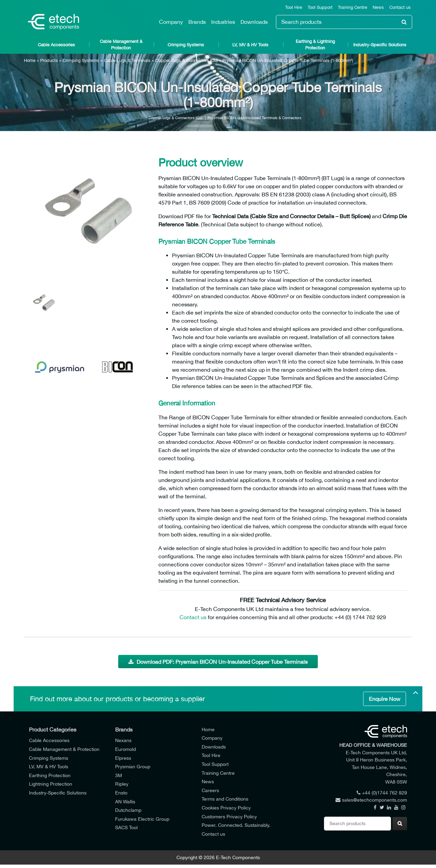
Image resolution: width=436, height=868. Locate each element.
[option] (89, 211)
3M (119, 775)
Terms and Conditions (225, 799)
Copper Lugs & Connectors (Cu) (186, 60)
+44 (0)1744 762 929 (382, 793)
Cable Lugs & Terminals (127, 60)
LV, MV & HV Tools (250, 45)
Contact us (400, 7)
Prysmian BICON (222, 118)
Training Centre (353, 7)
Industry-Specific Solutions (380, 45)
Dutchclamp (128, 810)
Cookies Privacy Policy (226, 808)
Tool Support (320, 7)
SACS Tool (126, 827)
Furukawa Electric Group (142, 819)
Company (171, 22)
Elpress (123, 758)
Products (49, 60)
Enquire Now (385, 699)
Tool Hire (294, 7)
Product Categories (53, 729)
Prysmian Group (133, 766)
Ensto (121, 793)
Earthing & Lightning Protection (315, 45)
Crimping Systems (186, 45)
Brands (197, 22)
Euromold (126, 749)
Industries (223, 22)
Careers (210, 790)
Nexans (123, 740)
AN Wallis (125, 801)
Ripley (122, 784)
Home (30, 60)
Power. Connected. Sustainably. (236, 825)
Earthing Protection (50, 775)
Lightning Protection (51, 784)
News (378, 7)
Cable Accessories (56, 45)
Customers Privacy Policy (229, 816)
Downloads (254, 22)
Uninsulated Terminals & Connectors (271, 118)
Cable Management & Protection (121, 45)
